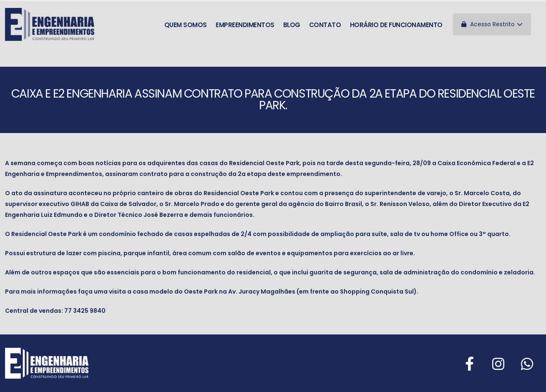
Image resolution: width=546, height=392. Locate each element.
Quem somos (186, 24)
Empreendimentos (245, 24)
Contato (325, 24)
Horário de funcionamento (396, 24)
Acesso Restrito (492, 23)
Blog (292, 24)
